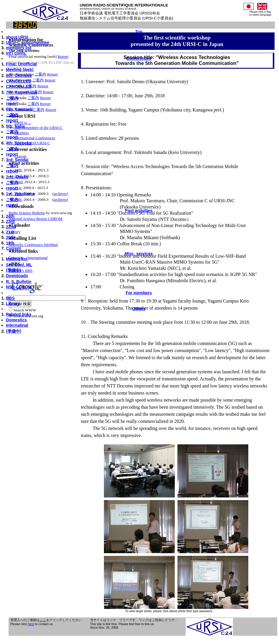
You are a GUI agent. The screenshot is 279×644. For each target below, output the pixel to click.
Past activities (139, 211)
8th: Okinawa (19, 75)
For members (139, 293)
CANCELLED (19, 81)
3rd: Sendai (17, 160)
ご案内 (12, 98)
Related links (19, 314)
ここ (43, 620)
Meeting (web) (20, 70)
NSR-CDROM (19, 287)
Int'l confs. (16, 53)
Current (13, 248)
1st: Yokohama (20, 194)
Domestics (16, 320)
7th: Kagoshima (21, 92)
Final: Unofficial (21, 64)
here (31, 624)
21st (10, 232)
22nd (11, 227)
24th (10, 216)
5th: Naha (15, 126)
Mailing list (17, 259)
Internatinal (17, 325)
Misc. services (139, 254)
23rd (10, 221)
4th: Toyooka (19, 143)
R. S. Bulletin (19, 282)
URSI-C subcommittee (28, 42)
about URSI (17, 37)
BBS (10, 298)
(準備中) (13, 270)
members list (19, 48)
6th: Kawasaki (20, 109)
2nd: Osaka (17, 177)
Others (139, 309)
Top (139, 32)
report (12, 103)
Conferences (139, 58)
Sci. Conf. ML (19, 265)
